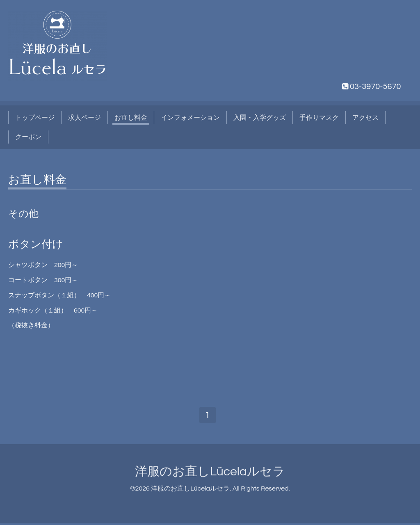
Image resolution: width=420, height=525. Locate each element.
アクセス (365, 118)
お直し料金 (131, 118)
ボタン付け (36, 244)
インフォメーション (190, 118)
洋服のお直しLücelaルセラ (210, 473)
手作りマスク (319, 118)
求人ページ (84, 118)
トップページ (35, 118)
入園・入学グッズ (260, 118)
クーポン (28, 137)
